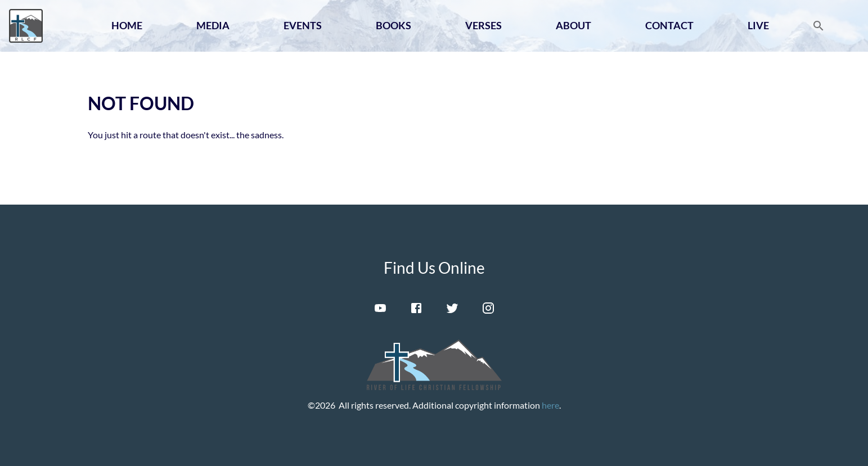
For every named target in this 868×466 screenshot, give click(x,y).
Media (213, 25)
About (574, 25)
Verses (484, 25)
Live (758, 25)
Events (303, 25)
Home (127, 25)
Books (393, 25)
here (550, 405)
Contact (669, 25)
